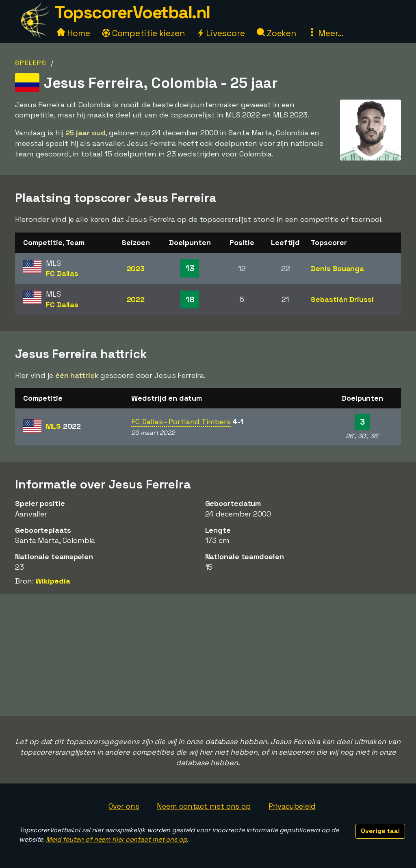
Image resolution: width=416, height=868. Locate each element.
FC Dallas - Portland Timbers (181, 422)
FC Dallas (62, 273)
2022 (136, 299)
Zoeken (276, 33)
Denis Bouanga (337, 268)
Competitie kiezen (143, 33)
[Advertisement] (208, 655)
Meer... (326, 33)
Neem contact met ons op (204, 806)
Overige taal (380, 831)
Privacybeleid (292, 806)
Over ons (124, 806)
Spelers (31, 63)
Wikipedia (53, 581)
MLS (63, 426)
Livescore (221, 33)
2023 (136, 268)
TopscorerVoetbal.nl (132, 12)
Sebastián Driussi (342, 299)
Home (74, 33)
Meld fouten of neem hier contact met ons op (116, 839)
